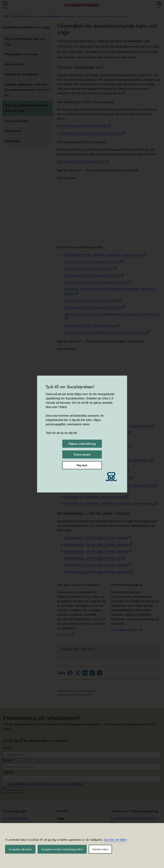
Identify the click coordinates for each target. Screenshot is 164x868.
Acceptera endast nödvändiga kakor (65, 849)
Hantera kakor (104, 849)
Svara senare (82, 454)
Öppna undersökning (82, 444)
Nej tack (82, 465)
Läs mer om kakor (115, 840)
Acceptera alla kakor (21, 849)
